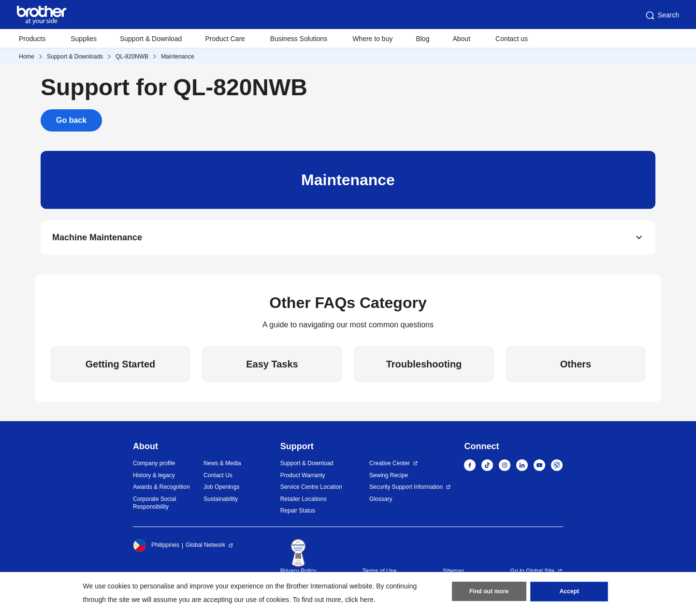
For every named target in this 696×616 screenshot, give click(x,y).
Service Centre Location (311, 487)
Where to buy (372, 39)
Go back (71, 120)
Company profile (154, 464)
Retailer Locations (304, 499)
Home (27, 57)
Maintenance (178, 57)
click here (359, 600)
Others (576, 365)
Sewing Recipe (389, 475)
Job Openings (221, 487)
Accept (569, 592)
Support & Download (151, 39)
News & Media (222, 464)
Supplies (84, 39)
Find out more (489, 592)
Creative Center (390, 464)
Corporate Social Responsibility (154, 503)
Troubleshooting (424, 365)
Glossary (381, 499)
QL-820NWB (132, 57)
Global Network (205, 545)
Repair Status (298, 511)
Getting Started (120, 365)
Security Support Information (406, 487)
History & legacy (154, 475)
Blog (422, 39)
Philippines (156, 545)
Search (662, 15)
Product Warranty (303, 475)
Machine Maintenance (97, 238)
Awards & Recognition (161, 487)
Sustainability (221, 499)
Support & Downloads (75, 57)
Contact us (512, 39)
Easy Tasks (272, 365)
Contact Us (218, 475)
